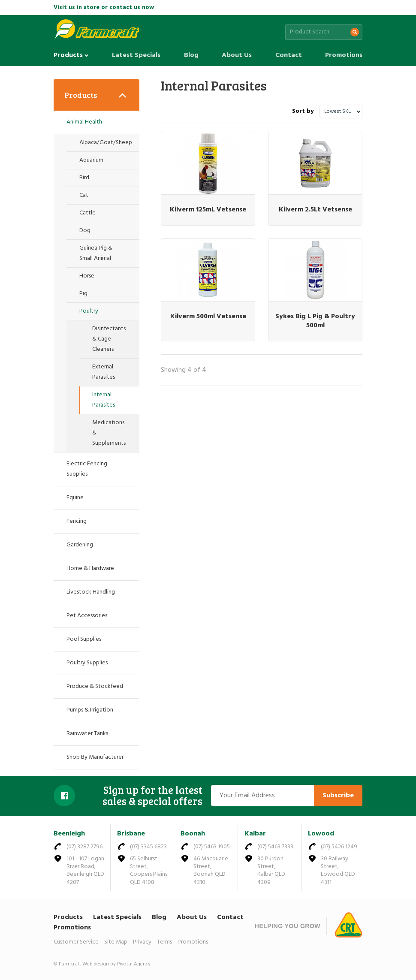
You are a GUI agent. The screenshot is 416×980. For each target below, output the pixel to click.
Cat (84, 195)
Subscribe (338, 796)
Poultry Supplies (87, 663)
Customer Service (76, 942)
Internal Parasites (104, 400)
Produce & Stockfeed (95, 686)
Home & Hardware (90, 568)
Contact (289, 55)
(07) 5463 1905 (212, 847)
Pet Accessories (87, 616)
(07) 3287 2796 (84, 847)
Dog (85, 231)
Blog (191, 55)
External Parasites (104, 372)
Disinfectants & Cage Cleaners (109, 339)
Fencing (77, 521)
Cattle (87, 213)
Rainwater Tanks (87, 734)
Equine (75, 498)
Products (71, 55)
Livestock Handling (91, 592)
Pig (83, 294)
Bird (84, 178)
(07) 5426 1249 (339, 847)
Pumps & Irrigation (90, 710)
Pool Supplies (84, 639)
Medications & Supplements (109, 433)
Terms (164, 942)
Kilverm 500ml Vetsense (208, 317)
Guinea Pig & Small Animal (96, 253)
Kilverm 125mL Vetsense (208, 210)
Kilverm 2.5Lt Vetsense (315, 210)
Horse (87, 276)
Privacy (142, 942)
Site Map (116, 942)
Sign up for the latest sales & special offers (152, 796)
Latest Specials (136, 55)
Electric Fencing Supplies (87, 469)
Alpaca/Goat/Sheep (106, 143)
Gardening (80, 545)
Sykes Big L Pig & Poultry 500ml (315, 321)
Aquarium (91, 160)
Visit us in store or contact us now (104, 8)
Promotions (344, 55)
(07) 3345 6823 (148, 847)
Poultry (89, 311)
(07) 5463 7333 (275, 847)
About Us (237, 55)
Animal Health (84, 122)
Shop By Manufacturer (95, 757)
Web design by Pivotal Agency (116, 964)
